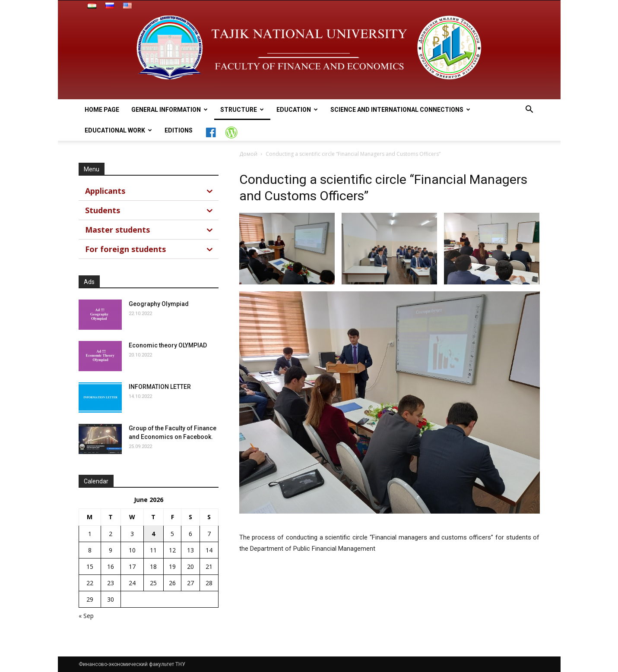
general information (170, 110)
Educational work (118, 130)
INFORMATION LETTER (160, 387)
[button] (529, 110)
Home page (102, 110)
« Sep (86, 616)
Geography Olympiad (159, 304)
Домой (248, 154)
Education (297, 110)
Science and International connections (400, 110)
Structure (242, 110)
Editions (179, 130)
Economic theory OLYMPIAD (168, 345)
